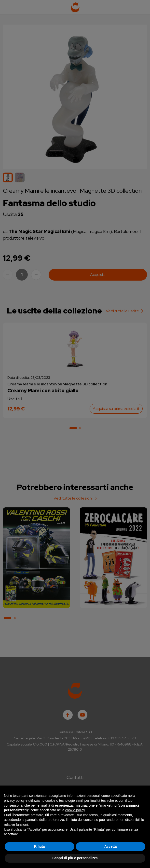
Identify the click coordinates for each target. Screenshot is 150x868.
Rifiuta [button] (40, 846)
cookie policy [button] (75, 810)
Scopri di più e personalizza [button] (75, 858)
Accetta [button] (111, 846)
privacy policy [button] (14, 800)
